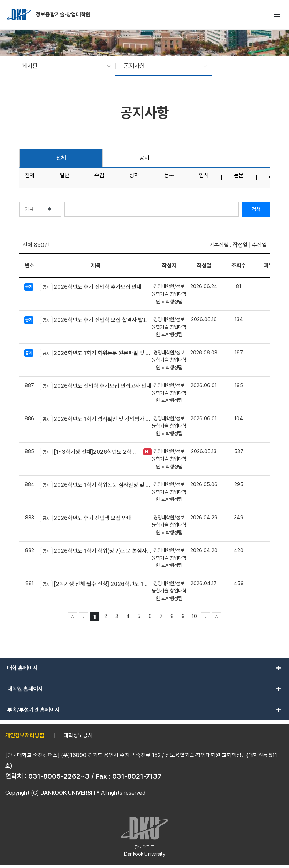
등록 (169, 175)
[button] (63, 66)
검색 (256, 209)
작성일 (240, 245)
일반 (64, 175)
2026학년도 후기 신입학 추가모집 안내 (91, 287)
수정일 (259, 245)
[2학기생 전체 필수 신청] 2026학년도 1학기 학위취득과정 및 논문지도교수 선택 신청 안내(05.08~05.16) (96, 584)
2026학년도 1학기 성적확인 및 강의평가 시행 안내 (96, 419)
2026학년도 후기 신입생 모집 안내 (86, 518)
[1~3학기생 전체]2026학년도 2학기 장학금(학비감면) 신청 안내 (90, 452)
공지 (144, 158)
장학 (134, 175)
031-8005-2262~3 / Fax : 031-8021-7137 (95, 776)
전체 (61, 158)
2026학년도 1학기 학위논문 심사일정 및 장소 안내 (96, 485)
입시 (204, 175)
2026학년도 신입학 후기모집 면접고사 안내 (96, 386)
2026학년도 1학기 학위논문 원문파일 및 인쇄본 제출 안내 (96, 353)
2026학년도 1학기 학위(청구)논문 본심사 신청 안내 (96, 551)
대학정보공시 (78, 735)
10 (194, 616)
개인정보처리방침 (25, 735)
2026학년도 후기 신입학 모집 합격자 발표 (94, 320)
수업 (99, 175)
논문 (239, 175)
